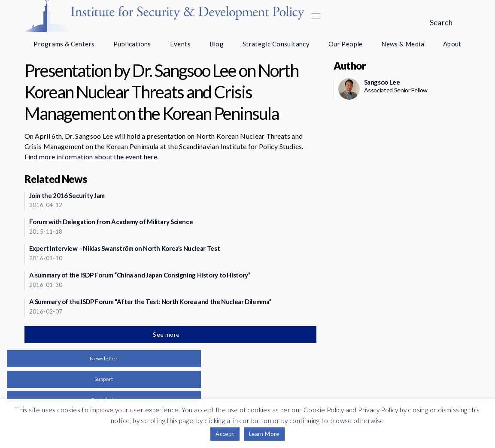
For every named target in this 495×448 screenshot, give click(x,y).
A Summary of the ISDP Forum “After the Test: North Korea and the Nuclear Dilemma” (150, 302)
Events (180, 44)
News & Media (403, 44)
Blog (217, 44)
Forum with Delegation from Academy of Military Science (111, 222)
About (452, 44)
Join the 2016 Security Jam (67, 195)
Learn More (264, 434)
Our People (346, 44)
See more (167, 334)
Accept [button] (225, 434)
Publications (132, 44)
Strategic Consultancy (276, 44)
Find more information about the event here (91, 157)
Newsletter (104, 358)
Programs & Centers (64, 44)
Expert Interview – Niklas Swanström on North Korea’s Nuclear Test (125, 248)
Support (104, 379)
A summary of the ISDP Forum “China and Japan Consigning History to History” (140, 275)
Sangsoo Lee (382, 82)
